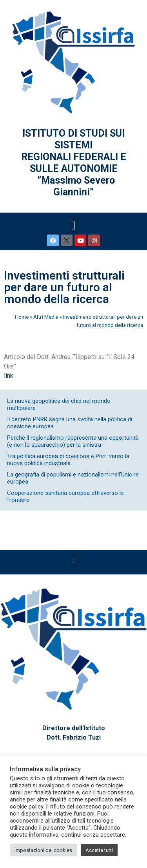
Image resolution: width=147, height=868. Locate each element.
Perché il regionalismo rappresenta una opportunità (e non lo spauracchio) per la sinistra (73, 441)
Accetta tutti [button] (99, 850)
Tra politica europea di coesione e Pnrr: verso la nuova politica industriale (68, 460)
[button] (74, 225)
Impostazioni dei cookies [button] (43, 850)
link (9, 376)
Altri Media (46, 317)
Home (22, 317)
